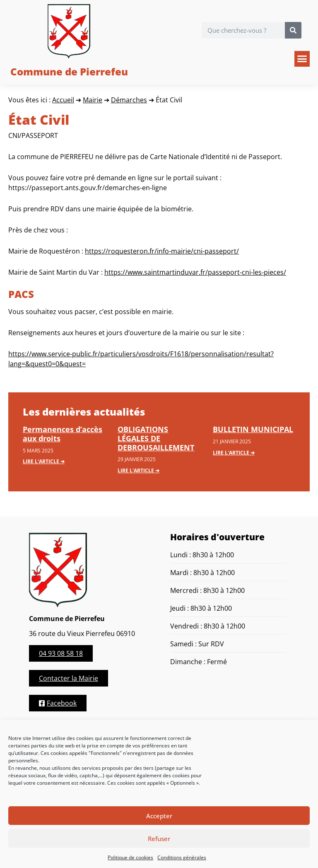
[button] (302, 59)
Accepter (159, 816)
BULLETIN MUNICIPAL (253, 429)
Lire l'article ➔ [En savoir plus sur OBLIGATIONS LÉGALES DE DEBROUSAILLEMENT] (139, 470)
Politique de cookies (130, 857)
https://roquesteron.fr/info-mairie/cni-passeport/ (162, 251)
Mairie (93, 100)
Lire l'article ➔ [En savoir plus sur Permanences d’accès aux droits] (44, 461)
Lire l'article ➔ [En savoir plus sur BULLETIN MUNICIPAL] (234, 453)
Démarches (129, 100)
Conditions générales (182, 857)
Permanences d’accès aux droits (63, 434)
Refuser (159, 839)
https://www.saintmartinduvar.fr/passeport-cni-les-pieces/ (195, 272)
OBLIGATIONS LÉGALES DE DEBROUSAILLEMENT (156, 438)
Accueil (63, 100)
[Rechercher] (293, 30)
